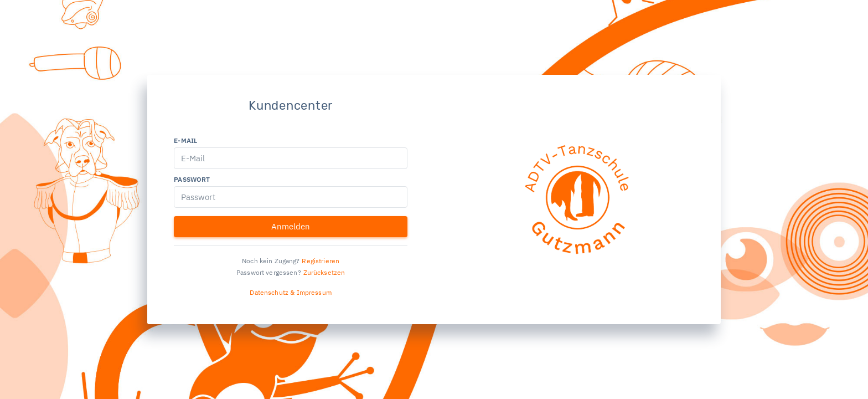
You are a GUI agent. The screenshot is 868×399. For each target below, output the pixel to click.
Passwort (192, 179)
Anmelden (291, 226)
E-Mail (185, 140)
